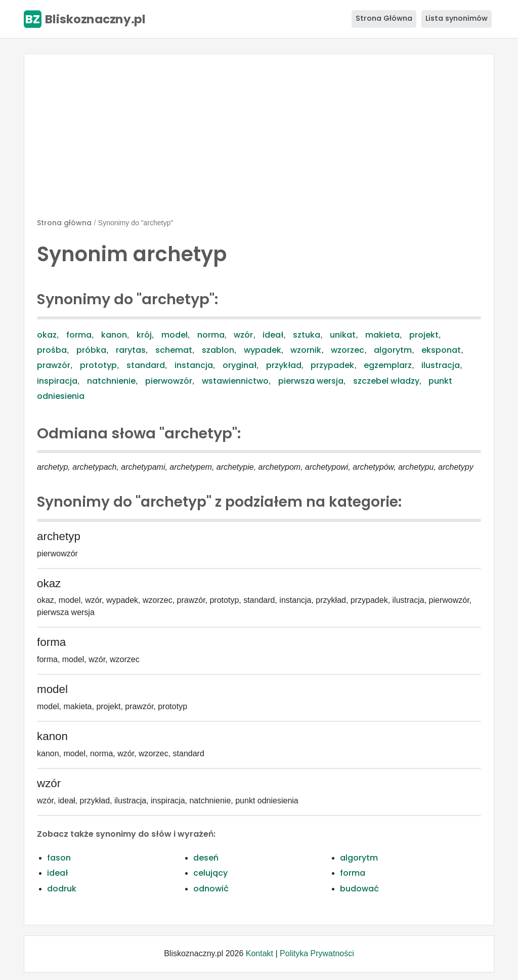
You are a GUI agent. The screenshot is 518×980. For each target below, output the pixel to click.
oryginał (240, 365)
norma (211, 335)
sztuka (307, 335)
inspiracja (57, 381)
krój (144, 335)
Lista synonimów (457, 18)
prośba (52, 350)
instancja (194, 365)
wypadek (263, 350)
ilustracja (441, 365)
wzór (243, 335)
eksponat (441, 350)
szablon (218, 350)
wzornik (306, 350)
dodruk (62, 889)
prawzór (54, 365)
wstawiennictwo (235, 381)
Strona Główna (384, 18)
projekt (424, 335)
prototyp (98, 365)
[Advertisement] (259, 140)
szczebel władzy (386, 381)
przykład (284, 365)
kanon (114, 335)
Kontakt (260, 953)
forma (79, 335)
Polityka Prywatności (317, 953)
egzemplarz (388, 365)
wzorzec (348, 350)
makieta (382, 335)
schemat (174, 350)
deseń (206, 858)
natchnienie (111, 381)
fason (59, 858)
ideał (273, 335)
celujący (210, 873)
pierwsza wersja (311, 381)
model (175, 335)
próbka (91, 350)
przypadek (332, 365)
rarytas (131, 350)
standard (146, 365)
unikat (343, 335)
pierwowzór (169, 381)
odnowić (211, 889)
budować (359, 889)
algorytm (393, 350)
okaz (47, 335)
